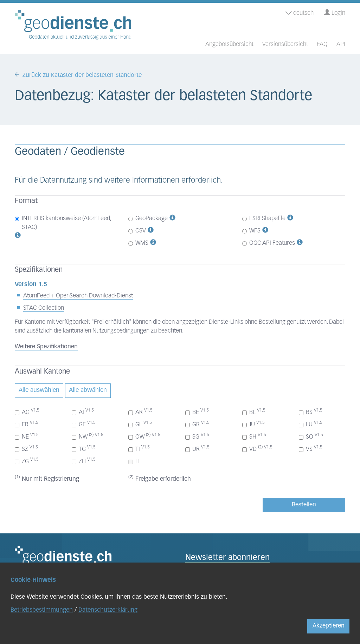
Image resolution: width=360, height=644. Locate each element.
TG (84, 449)
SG (197, 436)
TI (139, 449)
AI (83, 412)
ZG (27, 461)
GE (84, 424)
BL (254, 412)
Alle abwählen (88, 390)
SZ (26, 449)
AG (27, 412)
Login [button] (335, 13)
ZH (84, 461)
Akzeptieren (329, 626)
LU (311, 424)
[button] (18, 236)
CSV (137, 231)
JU (253, 424)
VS (311, 449)
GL (140, 424)
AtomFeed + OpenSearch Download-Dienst (78, 296)
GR (197, 424)
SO (311, 436)
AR (140, 412)
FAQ (322, 44)
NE (27, 436)
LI (134, 462)
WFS (251, 231)
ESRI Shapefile (264, 219)
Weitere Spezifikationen (46, 347)
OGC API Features (269, 243)
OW (144, 436)
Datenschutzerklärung (108, 610)
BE (197, 412)
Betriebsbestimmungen (42, 610)
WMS (138, 243)
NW (88, 436)
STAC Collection (44, 308)
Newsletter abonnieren (227, 558)
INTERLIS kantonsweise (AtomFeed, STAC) (63, 223)
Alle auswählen (39, 390)
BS (311, 412)
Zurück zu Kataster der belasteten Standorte (82, 75)
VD (257, 449)
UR (197, 449)
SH (254, 436)
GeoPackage (148, 219)
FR (27, 424)
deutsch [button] (300, 13)
